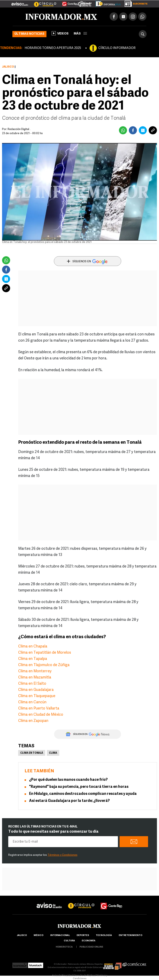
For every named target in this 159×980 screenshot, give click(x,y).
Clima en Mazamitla (35, 678)
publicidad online (91, 947)
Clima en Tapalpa (33, 659)
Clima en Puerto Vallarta (39, 709)
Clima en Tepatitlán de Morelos (45, 653)
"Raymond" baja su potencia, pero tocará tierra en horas (79, 787)
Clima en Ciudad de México (41, 715)
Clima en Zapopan (33, 721)
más (80, 34)
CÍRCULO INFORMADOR (117, 48)
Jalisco (8, 67)
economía (89, 941)
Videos (60, 33)
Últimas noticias (29, 34)
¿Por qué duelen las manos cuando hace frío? (68, 780)
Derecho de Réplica (84, 976)
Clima (53, 753)
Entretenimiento (131, 935)
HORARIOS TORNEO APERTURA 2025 (53, 48)
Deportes (83, 935)
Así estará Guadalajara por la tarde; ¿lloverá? (69, 801)
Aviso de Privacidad (62, 976)
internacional (60, 935)
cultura (69, 941)
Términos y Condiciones (62, 855)
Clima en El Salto (32, 684)
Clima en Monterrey (35, 671)
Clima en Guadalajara (36, 690)
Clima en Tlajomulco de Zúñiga (44, 665)
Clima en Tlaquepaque (37, 696)
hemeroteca (64, 947)
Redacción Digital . (19, 129)
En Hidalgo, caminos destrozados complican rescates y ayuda (83, 794)
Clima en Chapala (33, 647)
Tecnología (104, 935)
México (39, 935)
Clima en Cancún (32, 702)
